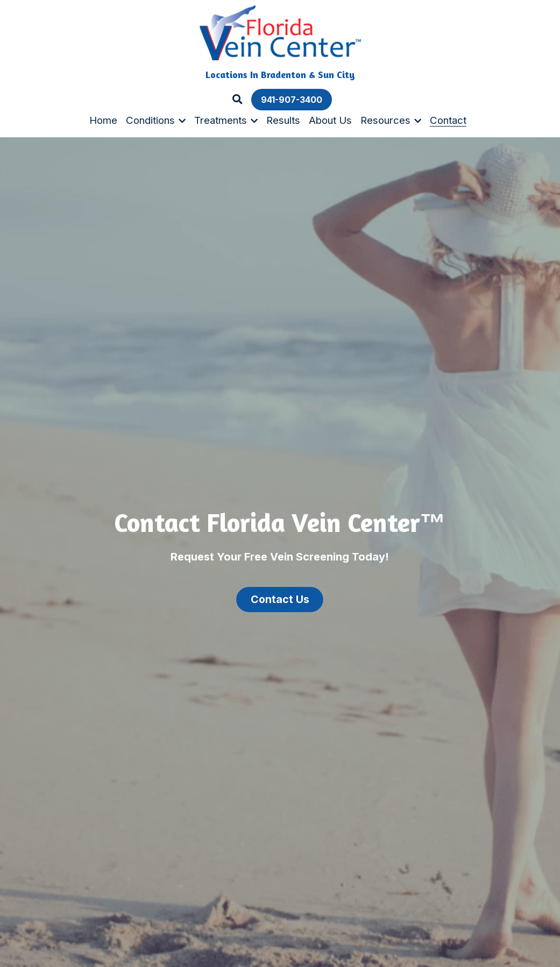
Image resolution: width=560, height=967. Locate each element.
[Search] (238, 100)
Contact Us (280, 597)
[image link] (280, 32)
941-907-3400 (292, 100)
